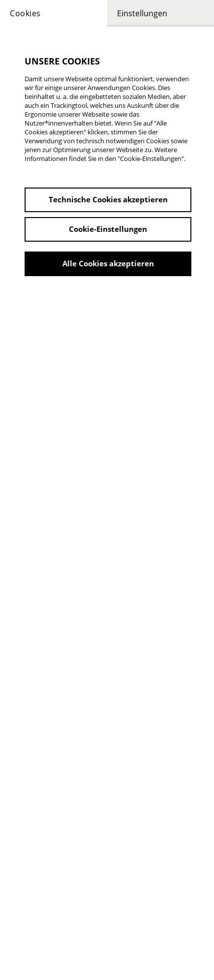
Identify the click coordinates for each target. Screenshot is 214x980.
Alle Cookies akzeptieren (108, 263)
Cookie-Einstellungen (108, 229)
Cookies (25, 13)
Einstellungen (142, 13)
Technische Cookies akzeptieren (108, 199)
